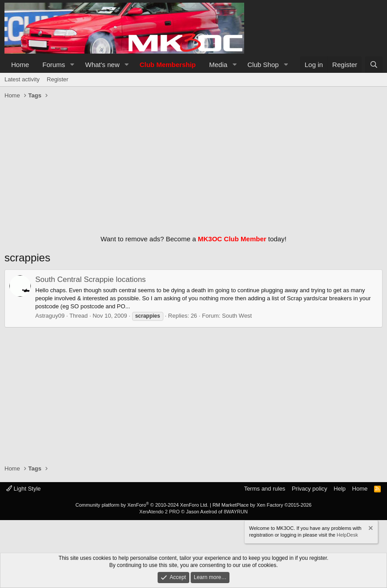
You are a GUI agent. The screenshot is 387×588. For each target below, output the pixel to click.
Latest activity (22, 79)
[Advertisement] (193, 165)
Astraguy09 (50, 316)
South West (237, 316)
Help (340, 489)
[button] (72, 65)
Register (58, 79)
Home (20, 65)
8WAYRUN (236, 512)
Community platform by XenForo (142, 505)
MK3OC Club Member (232, 239)
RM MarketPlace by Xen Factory (262, 505)
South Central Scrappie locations (91, 279)
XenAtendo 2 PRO (160, 512)
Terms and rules (265, 489)
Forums (54, 65)
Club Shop (263, 65)
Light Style (23, 489)
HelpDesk (347, 535)
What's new (102, 65)
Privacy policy (310, 489)
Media (218, 65)
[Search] (374, 65)
